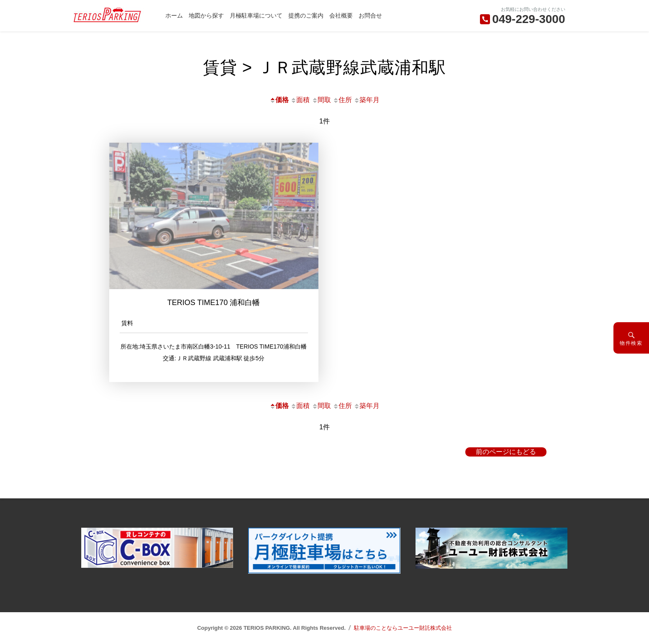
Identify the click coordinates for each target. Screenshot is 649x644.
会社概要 (341, 15)
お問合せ (370, 15)
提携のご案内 (306, 15)
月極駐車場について (256, 15)
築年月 (367, 100)
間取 (321, 100)
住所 (342, 100)
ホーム (174, 15)
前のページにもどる (506, 452)
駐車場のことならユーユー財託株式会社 (403, 628)
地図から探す (206, 15)
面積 (300, 100)
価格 (279, 100)
